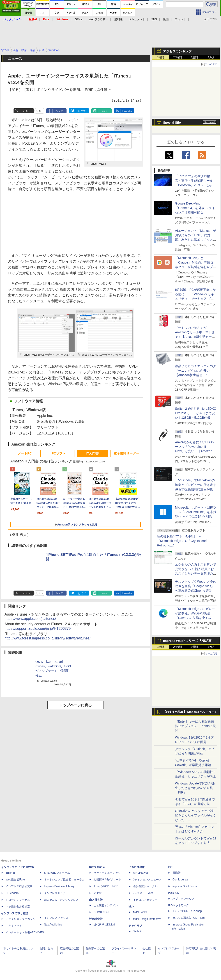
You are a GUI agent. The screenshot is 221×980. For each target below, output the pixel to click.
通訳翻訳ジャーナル (145, 886)
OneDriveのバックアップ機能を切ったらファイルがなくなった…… (196, 815)
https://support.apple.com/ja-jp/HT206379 (38, 629)
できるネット (14, 926)
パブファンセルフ (183, 899)
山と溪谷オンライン (106, 905)
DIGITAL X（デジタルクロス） (63, 900)
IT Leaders (12, 893)
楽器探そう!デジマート (107, 880)
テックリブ (135, 926)
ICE (170, 867)
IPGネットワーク (178, 905)
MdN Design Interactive (147, 919)
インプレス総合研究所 (19, 886)
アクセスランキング (177, 51)
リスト (40, 111)
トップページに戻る (76, 705)
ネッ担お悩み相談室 (18, 907)
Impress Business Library (59, 886)
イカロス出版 (137, 867)
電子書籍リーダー (126, 453)
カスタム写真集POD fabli (189, 918)
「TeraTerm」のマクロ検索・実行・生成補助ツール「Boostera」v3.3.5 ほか (194, 181)
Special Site (172, 123)
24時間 (177, 57)
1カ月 (211, 57)
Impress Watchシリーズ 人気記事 (187, 641)
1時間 (161, 57)
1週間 (195, 57)
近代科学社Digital (104, 925)
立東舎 (98, 893)
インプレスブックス (56, 918)
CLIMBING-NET (103, 912)
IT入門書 (92, 453)
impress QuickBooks (185, 886)
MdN (131, 907)
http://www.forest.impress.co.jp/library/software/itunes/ (47, 638)
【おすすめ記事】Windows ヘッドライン (190, 712)
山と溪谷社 (96, 900)
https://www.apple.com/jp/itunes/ (30, 619)
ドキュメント (137, 19)
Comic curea (180, 880)
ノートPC (25, 453)
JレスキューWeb (143, 893)
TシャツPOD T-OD (106, 886)
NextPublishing (53, 925)
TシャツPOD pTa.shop (187, 911)
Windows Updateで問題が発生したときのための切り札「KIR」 (195, 788)
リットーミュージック (107, 873)
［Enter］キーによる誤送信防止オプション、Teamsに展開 (195, 726)
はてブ (82, 111)
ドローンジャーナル (18, 900)
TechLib (138, 931)
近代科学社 (96, 919)
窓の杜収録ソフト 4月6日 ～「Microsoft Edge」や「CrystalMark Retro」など (182, 541)
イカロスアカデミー (145, 900)
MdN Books (140, 912)
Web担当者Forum (16, 880)
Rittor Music (97, 867)
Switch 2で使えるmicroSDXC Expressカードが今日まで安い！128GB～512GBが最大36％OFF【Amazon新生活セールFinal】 (196, 418)
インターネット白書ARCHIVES (25, 932)
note (105, 111)
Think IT (10, 873)
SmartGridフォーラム (57, 873)
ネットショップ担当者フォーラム (64, 880)
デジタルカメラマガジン (21, 919)
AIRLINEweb (141, 873)
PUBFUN (174, 893)
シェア (59, 111)
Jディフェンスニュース (147, 880)
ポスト (27, 111)
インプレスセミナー (56, 893)
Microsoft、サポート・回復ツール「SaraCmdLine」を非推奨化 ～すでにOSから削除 (196, 512)
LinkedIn (127, 111)
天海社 (177, 873)
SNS (154, 19)
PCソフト (59, 453)
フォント (180, 19)
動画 (166, 19)
